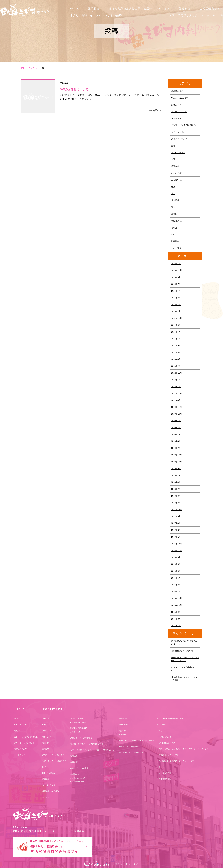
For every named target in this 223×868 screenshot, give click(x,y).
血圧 (173, 234)
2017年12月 (177, 510)
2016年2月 (176, 585)
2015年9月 (176, 612)
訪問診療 (175, 241)
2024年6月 (176, 325)
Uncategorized (178, 98)
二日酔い (175, 180)
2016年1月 (176, 591)
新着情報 (175, 91)
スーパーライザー (50, 785)
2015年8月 (176, 619)
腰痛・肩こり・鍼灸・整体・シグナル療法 (137, 740)
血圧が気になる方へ (80, 778)
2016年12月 (177, 544)
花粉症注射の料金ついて (182, 651)
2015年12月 (177, 598)
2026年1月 (176, 264)
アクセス (164, 9)
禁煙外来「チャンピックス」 (54, 755)
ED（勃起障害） (49, 773)
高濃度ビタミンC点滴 (79, 768)
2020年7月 (176, 421)
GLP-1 (45, 767)
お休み (174, 105)
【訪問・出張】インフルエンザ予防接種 (96, 15)
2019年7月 (176, 475)
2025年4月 (176, 291)
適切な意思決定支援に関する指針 (131, 9)
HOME (74, 9)
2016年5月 (176, 578)
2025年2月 (176, 305)
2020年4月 (176, 434)
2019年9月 (176, 469)
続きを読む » (155, 110)
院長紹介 (18, 731)
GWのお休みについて (74, 89)
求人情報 (175, 200)
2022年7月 (176, 380)
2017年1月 (176, 537)
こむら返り (176, 248)
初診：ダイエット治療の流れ (54, 761)
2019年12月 (177, 455)
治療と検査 (76, 732)
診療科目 (185, 9)
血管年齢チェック (79, 782)
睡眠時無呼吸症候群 (79, 728)
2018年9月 (176, 482)
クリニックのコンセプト (24, 743)
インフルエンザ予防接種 (182, 125)
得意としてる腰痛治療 (129, 746)
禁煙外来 (175, 221)
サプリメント (48, 797)
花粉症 (174, 228)
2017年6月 (176, 516)
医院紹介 (94, 9)
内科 (44, 725)
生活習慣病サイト (211, 9)
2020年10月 (177, 414)
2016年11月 (177, 551)
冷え (173, 193)
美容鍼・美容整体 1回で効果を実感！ (87, 744)
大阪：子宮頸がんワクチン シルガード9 (196, 15)
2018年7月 (176, 489)
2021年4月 (176, 400)
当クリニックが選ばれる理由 (26, 737)
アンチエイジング (179, 112)
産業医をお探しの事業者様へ (82, 738)
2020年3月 (176, 441)
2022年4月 (176, 387)
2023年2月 (176, 366)
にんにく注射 (177, 173)
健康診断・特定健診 (51, 791)
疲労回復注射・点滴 (167, 743)
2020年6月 (176, 428)
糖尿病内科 (47, 737)
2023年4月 (176, 359)
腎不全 (123, 735)
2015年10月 (177, 605)
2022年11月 (177, 373)
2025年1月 (176, 311)
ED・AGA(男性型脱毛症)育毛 (171, 718)
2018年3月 (176, 496)
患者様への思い (21, 749)
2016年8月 (176, 564)
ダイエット (176, 132)
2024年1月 (176, 339)
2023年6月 (176, 352)
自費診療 (46, 779)
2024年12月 (177, 318)
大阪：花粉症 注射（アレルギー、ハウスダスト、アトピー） (184, 749)
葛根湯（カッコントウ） (169, 755)
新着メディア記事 (179, 139)
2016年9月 (176, 557)
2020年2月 (176, 448)
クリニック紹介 (21, 725)
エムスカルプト (165, 773)
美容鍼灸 (175, 166)
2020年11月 (177, 407)
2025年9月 (176, 277)
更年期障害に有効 (79, 722)
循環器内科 (47, 731)
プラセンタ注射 (178, 153)
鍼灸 (173, 146)
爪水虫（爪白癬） (166, 737)
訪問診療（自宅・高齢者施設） (132, 753)
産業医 (174, 214)
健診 (173, 187)
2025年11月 (177, 270)
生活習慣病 (124, 718)
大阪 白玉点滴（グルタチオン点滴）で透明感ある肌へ (93, 750)
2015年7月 (176, 626)
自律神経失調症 (165, 779)
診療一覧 (46, 718)
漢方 (173, 207)
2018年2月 (176, 503)
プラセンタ (176, 118)
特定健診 (162, 725)
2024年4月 (176, 332)
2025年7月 (176, 284)
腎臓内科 (46, 743)
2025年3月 (176, 298)
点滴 (173, 159)
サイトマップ (20, 755)
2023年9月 (176, 345)
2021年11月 (177, 393)
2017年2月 (176, 530)
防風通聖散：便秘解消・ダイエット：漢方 (176, 761)
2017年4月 (176, 523)
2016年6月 (176, 571)
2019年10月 (177, 462)
